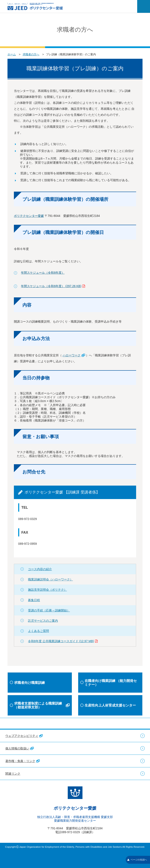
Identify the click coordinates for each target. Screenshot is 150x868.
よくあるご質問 (38, 631)
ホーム (12, 54)
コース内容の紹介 (40, 569)
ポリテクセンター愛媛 (29, 216)
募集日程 (34, 600)
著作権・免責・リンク (23, 761)
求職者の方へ (31, 54)
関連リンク (13, 774)
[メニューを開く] (144, 6)
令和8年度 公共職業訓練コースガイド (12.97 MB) (63, 641)
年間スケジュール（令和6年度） (43, 273)
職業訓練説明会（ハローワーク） (50, 579)
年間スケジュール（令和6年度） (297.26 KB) (53, 286)
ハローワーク (74, 355)
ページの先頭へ (137, 860)
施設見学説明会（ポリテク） (47, 590)
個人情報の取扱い (20, 748)
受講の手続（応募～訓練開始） (49, 610)
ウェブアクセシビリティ (24, 736)
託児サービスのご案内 (43, 621)
